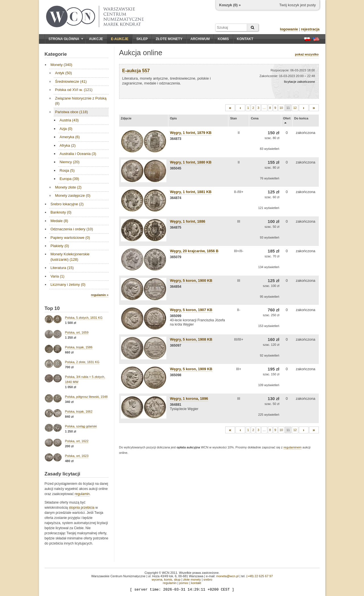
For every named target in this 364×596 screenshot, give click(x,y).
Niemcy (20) (70, 162)
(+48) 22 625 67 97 (259, 576)
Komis (223, 39)
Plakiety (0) (60, 246)
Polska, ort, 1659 (77, 332)
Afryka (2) (68, 145)
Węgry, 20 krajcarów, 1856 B (194, 251)
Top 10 (52, 308)
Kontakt (245, 39)
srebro (208, 580)
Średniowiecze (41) (71, 81)
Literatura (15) (62, 268)
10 (281, 108)
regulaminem (293, 447)
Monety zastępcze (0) (73, 195)
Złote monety (169, 39)
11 (288, 108)
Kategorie (56, 54)
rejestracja (310, 29)
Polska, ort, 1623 (77, 456)
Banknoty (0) (61, 212)
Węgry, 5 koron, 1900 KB (191, 281)
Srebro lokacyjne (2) (67, 204)
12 (295, 108)
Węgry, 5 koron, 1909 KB (191, 369)
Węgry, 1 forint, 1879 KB (191, 133)
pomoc (184, 583)
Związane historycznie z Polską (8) (81, 101)
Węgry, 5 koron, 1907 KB (191, 310)
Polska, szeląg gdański (81, 426)
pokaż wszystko (307, 54)
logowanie (289, 29)
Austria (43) (69, 120)
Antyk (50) (64, 73)
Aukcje (96, 39)
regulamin (82, 494)
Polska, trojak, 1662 (79, 411)
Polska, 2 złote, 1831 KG (82, 362)
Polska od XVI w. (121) (74, 90)
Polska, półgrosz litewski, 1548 (86, 397)
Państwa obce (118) (72, 112)
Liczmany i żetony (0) (68, 284)
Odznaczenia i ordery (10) (72, 229)
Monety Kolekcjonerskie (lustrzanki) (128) (70, 257)
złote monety (192, 580)
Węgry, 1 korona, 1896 (189, 399)
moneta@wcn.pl (227, 576)
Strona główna (66, 39)
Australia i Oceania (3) (78, 154)
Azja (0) (66, 129)
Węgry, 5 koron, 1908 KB (191, 339)
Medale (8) (59, 221)
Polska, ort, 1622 (77, 441)
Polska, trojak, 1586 (79, 347)
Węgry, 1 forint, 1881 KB (191, 192)
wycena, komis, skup (166, 580)
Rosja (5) (67, 170)
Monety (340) (62, 65)
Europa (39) (70, 179)
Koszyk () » (230, 5)
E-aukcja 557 (136, 71)
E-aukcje (120, 39)
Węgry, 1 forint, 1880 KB (191, 162)
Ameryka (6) (70, 137)
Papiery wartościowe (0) (70, 238)
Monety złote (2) (68, 187)
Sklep (142, 39)
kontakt (196, 583)
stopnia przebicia (82, 508)
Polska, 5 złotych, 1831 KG (84, 318)
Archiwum (200, 39)
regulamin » (100, 295)
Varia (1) (58, 276)
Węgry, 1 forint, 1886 (188, 221)
